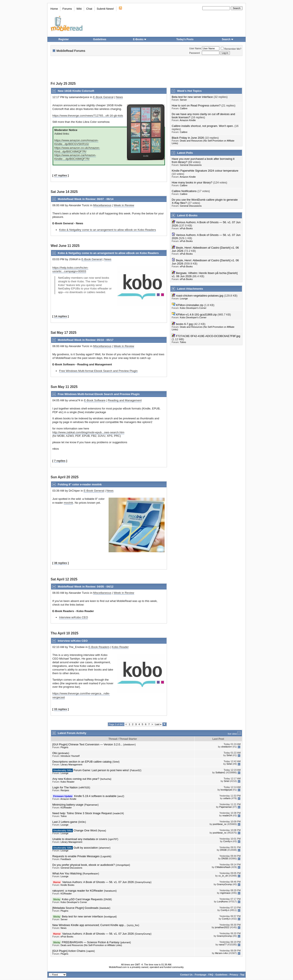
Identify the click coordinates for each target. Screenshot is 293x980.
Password (195, 53)
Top (242, 975)
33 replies (61, 709)
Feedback (66, 859)
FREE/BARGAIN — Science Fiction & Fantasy (91, 942)
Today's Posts (185, 39)
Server (183, 100)
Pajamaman (91, 805)
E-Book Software (95, 400)
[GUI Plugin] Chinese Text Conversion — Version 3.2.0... (87, 744)
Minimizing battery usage (68, 805)
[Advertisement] (146, 69)
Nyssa (102, 831)
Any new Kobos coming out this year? (76, 779)
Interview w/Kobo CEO (73, 617)
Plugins (64, 747)
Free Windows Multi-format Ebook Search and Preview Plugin (98, 371)
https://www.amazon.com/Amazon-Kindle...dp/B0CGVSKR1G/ (76, 142)
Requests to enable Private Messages (76, 856)
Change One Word (85, 830)
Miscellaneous (102, 205)
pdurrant (125, 942)
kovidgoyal (226, 790)
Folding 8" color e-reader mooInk (80, 484)
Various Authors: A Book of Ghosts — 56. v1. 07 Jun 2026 (98, 882)
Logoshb (106, 856)
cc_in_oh (223, 876)
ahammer (104, 848)
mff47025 (84, 788)
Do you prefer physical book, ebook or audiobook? (84, 865)
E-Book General (103, 97)
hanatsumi (110, 891)
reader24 (118, 813)
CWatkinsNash (223, 867)
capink (90, 951)
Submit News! (105, 9)
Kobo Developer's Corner (193, 308)
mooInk (69, 503)
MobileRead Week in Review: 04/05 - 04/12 (86, 587)
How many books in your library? (192, 182)
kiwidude (105, 908)
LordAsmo (223, 902)
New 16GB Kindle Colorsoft (76, 91)
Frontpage (201, 975)
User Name (195, 48)
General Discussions (191, 165)
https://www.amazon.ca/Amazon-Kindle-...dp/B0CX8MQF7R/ (75, 157)
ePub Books (186, 228)
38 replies (61, 563)
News (119, 97)
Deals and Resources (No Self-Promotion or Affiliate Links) (91, 945)
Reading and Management (125, 400)
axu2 (121, 796)
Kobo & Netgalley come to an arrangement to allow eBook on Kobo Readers (108, 230)
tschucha (106, 779)
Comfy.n (228, 841)
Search (228, 39)
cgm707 (113, 839)
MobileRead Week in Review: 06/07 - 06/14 (86, 199)
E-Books (140, 39)
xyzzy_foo (133, 925)
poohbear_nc (220, 824)
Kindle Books (67, 885)
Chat (89, 9)
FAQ (211, 975)
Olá (55, 753)
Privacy (234, 975)
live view (232, 734)
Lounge (184, 298)
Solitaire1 (220, 772)
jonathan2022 (222, 927)
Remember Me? (231, 49)
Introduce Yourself (70, 756)
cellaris (227, 798)
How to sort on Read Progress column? (196, 105)
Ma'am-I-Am (221, 953)
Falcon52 (136, 770)
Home (54, 9)
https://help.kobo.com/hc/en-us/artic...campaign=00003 (70, 269)
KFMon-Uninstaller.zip (190, 305)
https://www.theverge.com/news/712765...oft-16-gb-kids (88, 116)
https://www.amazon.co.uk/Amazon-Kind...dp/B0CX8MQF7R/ (77, 150)
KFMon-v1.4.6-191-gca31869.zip (196, 315)
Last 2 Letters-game (65, 822)
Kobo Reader (120, 647)
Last (158, 724)
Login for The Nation (65, 787)
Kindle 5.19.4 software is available (95, 796)
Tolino (183, 342)
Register (64, 39)
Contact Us (186, 975)
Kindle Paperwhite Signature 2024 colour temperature (205, 171)
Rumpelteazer (91, 874)
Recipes (65, 790)
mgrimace (225, 893)
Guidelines (100, 39)
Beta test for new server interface (192, 97)
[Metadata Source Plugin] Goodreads (75, 908)
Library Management (71, 765)
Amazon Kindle (188, 120)
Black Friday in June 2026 (188, 138)
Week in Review (124, 205)
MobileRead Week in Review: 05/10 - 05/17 (86, 340)
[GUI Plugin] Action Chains (69, 951)
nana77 (223, 945)
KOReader (66, 808)
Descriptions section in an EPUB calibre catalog (82, 762)
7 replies (60, 461)
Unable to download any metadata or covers (80, 839)
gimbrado (63, 753)
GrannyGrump (143, 882)
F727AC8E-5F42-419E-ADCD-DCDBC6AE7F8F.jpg (208, 336)
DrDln (82, 822)
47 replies (61, 175)
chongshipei (123, 865)
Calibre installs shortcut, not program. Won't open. (203, 126)
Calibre (184, 108)
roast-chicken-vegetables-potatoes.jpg (200, 296)
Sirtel (229, 755)
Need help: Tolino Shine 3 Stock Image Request (82, 813)
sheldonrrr (129, 745)
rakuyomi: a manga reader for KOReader (78, 891)
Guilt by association (86, 848)
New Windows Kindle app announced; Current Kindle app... (89, 925)
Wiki (79, 9)
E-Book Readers (99, 647)
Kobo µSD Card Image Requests (82, 899)
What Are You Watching (67, 873)
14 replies (61, 316)
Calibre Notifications (184, 191)
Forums (67, 9)
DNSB (223, 850)
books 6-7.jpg (184, 324)
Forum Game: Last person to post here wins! (101, 770)
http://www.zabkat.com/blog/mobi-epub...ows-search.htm (88, 432)
